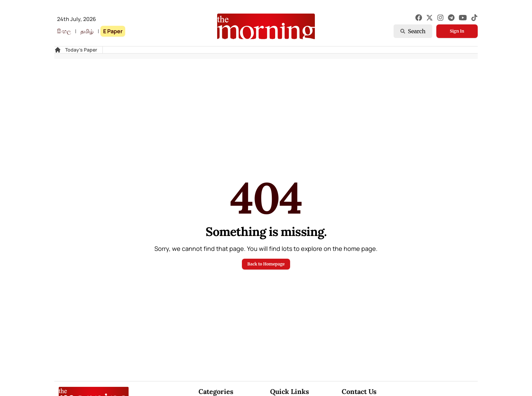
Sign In (457, 31)
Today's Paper (81, 50)
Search (413, 31)
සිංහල (64, 31)
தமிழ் (87, 31)
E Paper (113, 31)
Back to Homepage (266, 264)
